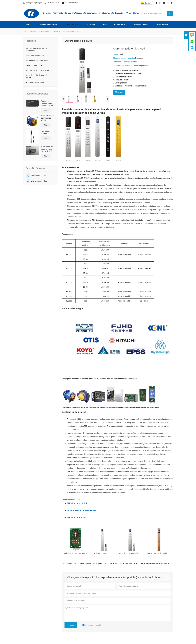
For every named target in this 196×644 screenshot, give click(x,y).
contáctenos (141, 25)
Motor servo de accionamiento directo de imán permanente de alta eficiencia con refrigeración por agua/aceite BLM (48, 149)
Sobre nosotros (49, 25)
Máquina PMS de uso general (37, 70)
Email (119, 92)
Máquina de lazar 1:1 (77, 504)
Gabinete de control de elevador (38, 61)
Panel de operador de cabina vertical (155, 564)
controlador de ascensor (35, 56)
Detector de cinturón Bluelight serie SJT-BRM (48, 103)
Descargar (163, 25)
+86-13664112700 (53, 3)
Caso (104, 25)
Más (46, 110)
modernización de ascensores (82, 511)
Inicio (29, 25)
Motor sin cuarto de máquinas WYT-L (47, 118)
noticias (91, 25)
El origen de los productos (124, 58)
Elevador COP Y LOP (49, 32)
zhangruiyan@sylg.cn (34, 3)
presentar (71, 626)
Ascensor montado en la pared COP (92, 564)
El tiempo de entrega (122, 62)
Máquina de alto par (77, 518)
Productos (73, 25)
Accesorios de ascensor (35, 82)
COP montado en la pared (48, 132)
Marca (116, 54)
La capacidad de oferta (123, 65)
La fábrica (120, 25)
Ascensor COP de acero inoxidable (124, 564)
